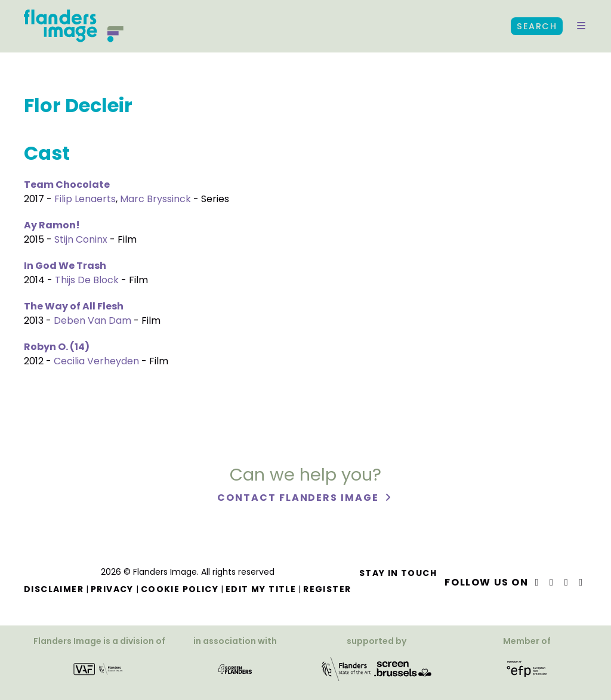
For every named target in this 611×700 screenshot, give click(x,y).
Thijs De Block (87, 280)
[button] (581, 26)
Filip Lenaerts (85, 199)
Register (327, 589)
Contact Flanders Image (299, 498)
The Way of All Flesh (74, 306)
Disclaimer (54, 589)
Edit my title (261, 589)
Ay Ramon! (52, 225)
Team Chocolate (67, 185)
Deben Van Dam (92, 320)
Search (537, 26)
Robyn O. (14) (57, 347)
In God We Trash (65, 266)
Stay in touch (398, 573)
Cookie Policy (180, 589)
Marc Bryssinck (155, 199)
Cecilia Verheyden (96, 361)
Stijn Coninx (81, 239)
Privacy (112, 589)
